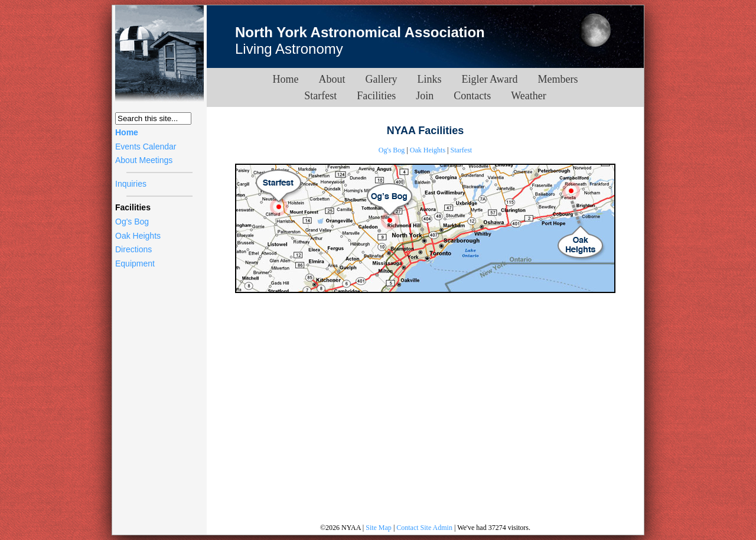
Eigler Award (490, 79)
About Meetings (144, 160)
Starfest (320, 96)
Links (430, 79)
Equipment (135, 264)
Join (425, 96)
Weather (529, 96)
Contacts (472, 96)
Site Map (379, 528)
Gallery (382, 79)
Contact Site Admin (424, 528)
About (332, 79)
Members (558, 79)
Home (127, 132)
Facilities (376, 96)
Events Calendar (146, 147)
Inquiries (131, 184)
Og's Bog (132, 222)
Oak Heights (138, 236)
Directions (133, 249)
